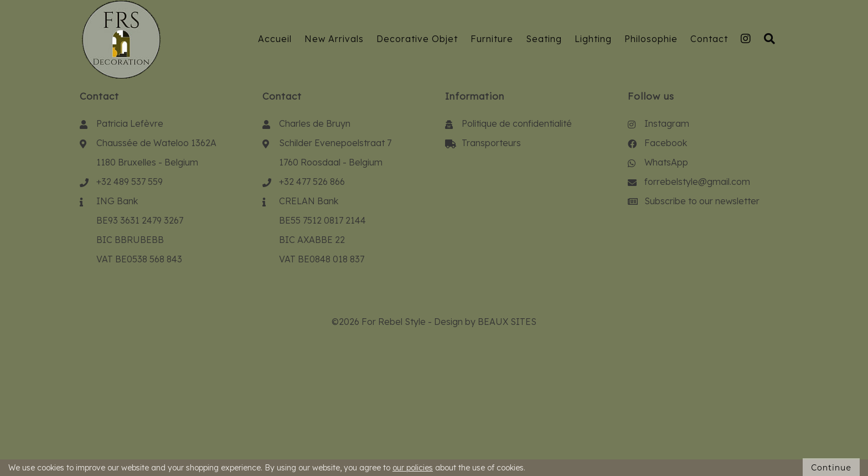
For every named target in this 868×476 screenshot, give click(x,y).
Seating (544, 39)
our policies (413, 468)
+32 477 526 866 (312, 182)
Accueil (275, 39)
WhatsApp (666, 162)
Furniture (492, 39)
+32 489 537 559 (130, 182)
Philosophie (651, 39)
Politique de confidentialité (517, 123)
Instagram (667, 123)
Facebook (666, 143)
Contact (709, 39)
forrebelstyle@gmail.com (697, 182)
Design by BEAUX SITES (485, 322)
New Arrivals (334, 39)
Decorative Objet (417, 39)
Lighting (593, 39)
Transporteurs (491, 143)
